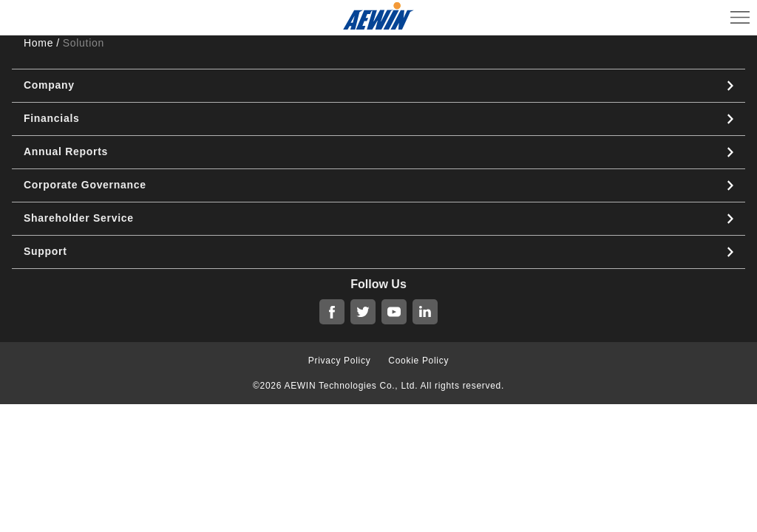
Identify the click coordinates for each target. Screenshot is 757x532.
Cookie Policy (418, 361)
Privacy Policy (339, 361)
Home (38, 43)
